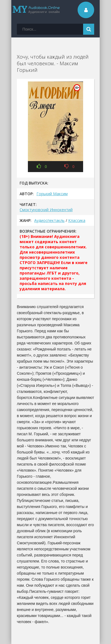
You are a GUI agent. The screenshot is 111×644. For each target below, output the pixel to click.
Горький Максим (52, 194)
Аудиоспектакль (49, 220)
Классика (77, 220)
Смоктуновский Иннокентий (46, 210)
